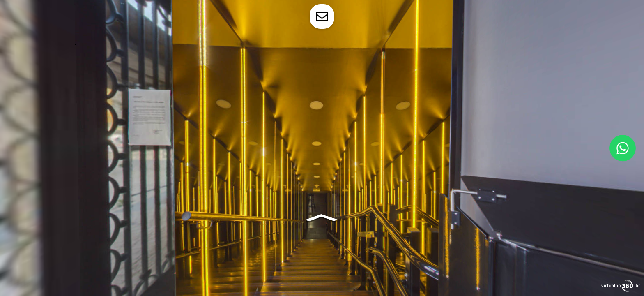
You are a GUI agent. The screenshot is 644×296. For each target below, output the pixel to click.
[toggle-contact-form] (322, 16)
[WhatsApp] (623, 148)
